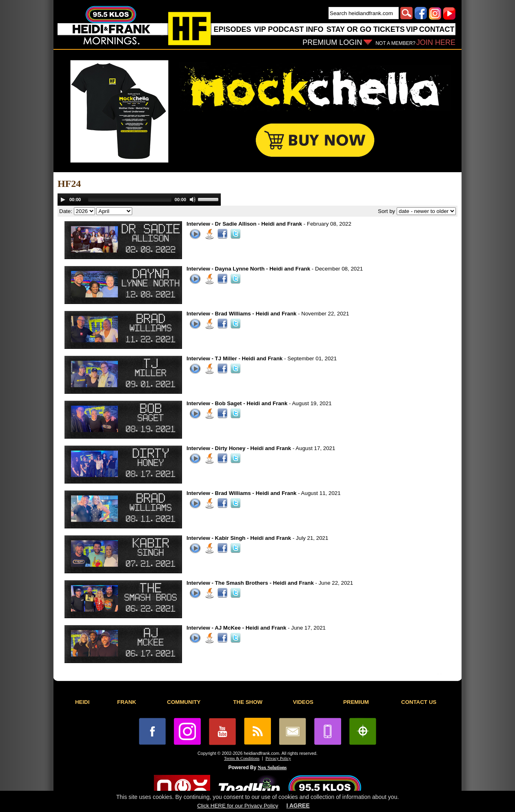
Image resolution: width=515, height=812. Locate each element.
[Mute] (193, 200)
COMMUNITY (184, 702)
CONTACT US (419, 702)
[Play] (63, 200)
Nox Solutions (272, 768)
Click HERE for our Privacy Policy (238, 806)
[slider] (130, 200)
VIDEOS (303, 702)
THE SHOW (248, 702)
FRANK (127, 702)
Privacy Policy (278, 758)
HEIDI (82, 702)
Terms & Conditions (242, 758)
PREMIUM (356, 702)
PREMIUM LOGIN (332, 42)
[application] (139, 200)
